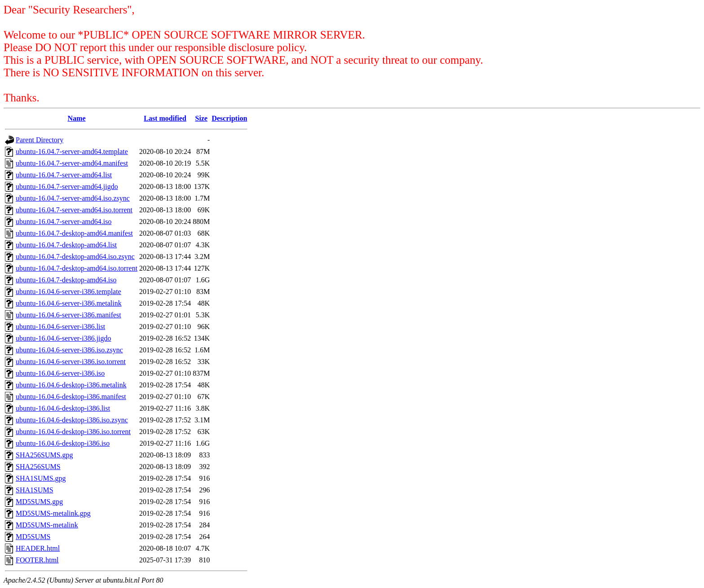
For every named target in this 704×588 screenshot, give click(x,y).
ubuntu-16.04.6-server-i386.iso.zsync (69, 350)
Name (77, 118)
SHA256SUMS (38, 467)
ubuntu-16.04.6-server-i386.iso (60, 373)
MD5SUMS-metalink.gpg (53, 513)
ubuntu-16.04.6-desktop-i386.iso (63, 443)
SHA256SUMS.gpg (44, 455)
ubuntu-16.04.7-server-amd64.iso (64, 222)
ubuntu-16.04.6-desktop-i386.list (63, 408)
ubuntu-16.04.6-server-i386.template (68, 292)
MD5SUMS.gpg (39, 502)
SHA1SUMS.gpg (41, 478)
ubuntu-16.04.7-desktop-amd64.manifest (74, 233)
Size (202, 118)
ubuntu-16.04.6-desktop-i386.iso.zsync (72, 420)
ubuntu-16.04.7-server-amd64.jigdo (67, 186)
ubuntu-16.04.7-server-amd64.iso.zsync (73, 198)
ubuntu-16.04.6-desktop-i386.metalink (71, 385)
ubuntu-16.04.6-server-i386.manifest (68, 315)
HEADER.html (38, 548)
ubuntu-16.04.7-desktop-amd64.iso (66, 280)
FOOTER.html (37, 560)
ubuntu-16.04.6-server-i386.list (60, 327)
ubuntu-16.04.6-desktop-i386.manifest (71, 397)
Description (229, 118)
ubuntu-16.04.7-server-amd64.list (64, 175)
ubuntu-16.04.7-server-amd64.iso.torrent (74, 210)
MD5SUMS (33, 537)
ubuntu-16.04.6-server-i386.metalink (69, 303)
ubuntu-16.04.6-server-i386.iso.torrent (71, 362)
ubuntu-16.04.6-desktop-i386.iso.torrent (73, 432)
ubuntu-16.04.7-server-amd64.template (72, 151)
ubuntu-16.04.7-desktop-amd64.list (66, 245)
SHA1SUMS (35, 490)
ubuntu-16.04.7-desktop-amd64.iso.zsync (75, 257)
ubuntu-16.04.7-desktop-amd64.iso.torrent (77, 268)
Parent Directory (40, 140)
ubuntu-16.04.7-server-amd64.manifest (72, 163)
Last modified (165, 118)
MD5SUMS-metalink (47, 525)
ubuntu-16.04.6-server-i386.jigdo (64, 338)
